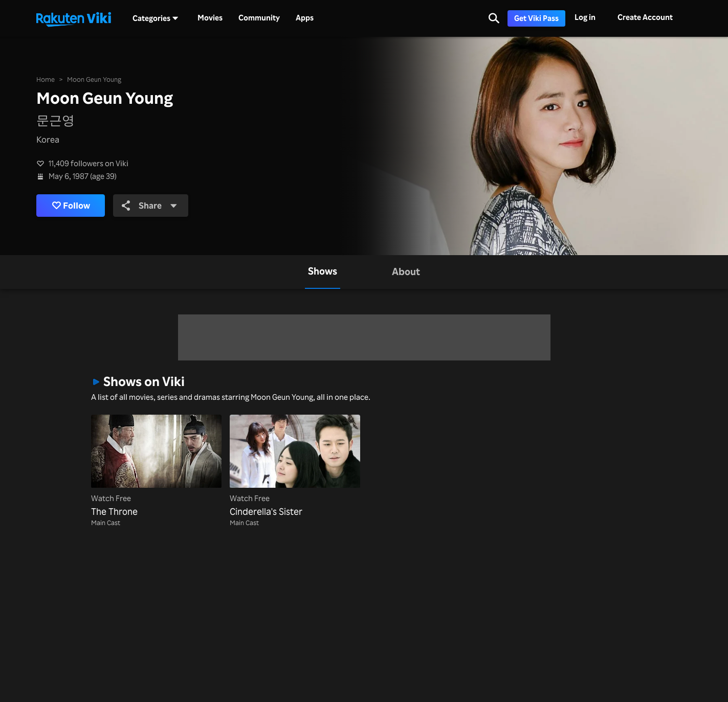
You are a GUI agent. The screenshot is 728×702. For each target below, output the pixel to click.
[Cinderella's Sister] (295, 467)
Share (150, 205)
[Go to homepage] (74, 18)
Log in (585, 17)
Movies (210, 18)
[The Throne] (156, 467)
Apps (305, 18)
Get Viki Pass (536, 18)
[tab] (323, 272)
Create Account (645, 17)
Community (259, 18)
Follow (71, 205)
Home (46, 79)
